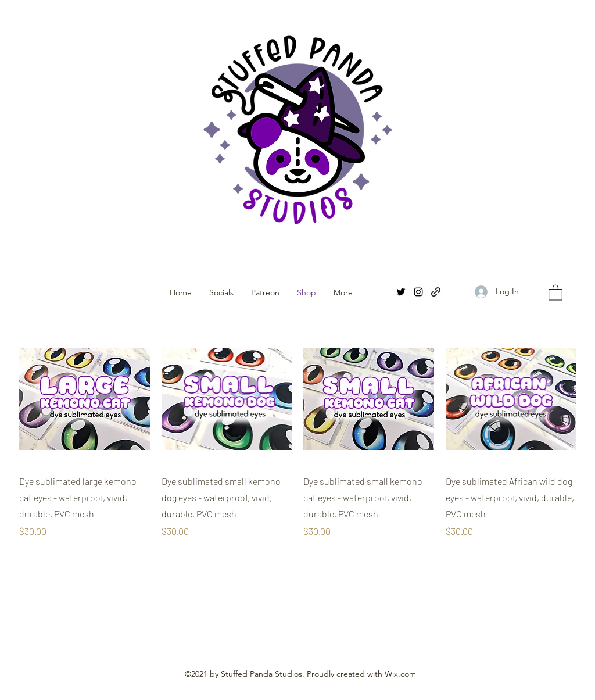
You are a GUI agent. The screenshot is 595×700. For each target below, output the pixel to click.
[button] (555, 292)
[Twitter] (401, 292)
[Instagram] (418, 292)
